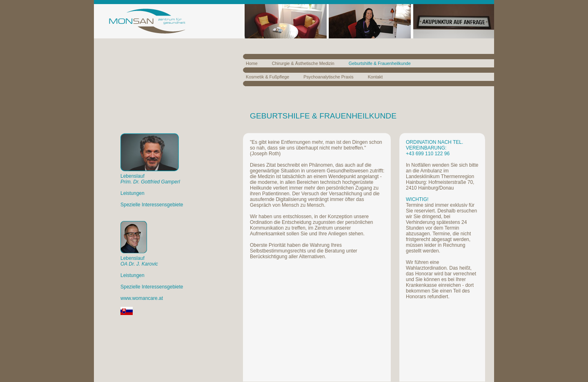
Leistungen (133, 193)
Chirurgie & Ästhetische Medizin (303, 63)
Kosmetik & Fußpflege (267, 77)
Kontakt (375, 77)
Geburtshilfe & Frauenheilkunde (380, 63)
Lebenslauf (150, 179)
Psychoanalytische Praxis (328, 77)
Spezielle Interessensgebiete (152, 205)
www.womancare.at (142, 298)
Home (252, 63)
